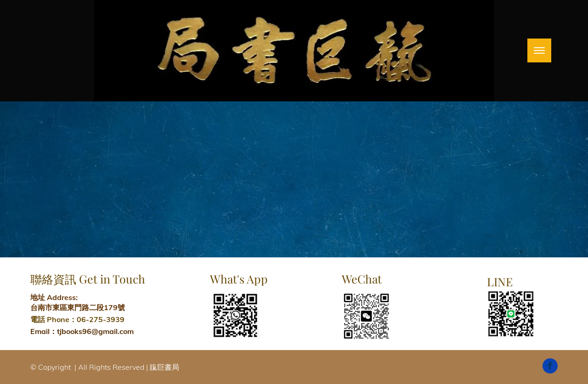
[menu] (539, 50)
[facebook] (550, 367)
